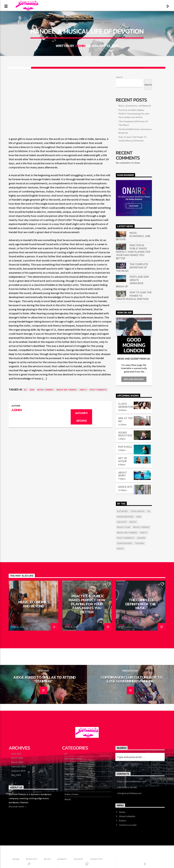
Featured (69, 769)
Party (83, 390)
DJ (64, 23)
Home (122, 812)
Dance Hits (125, 487)
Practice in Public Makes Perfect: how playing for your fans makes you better (134, 114)
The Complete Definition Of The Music (132, 268)
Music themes (45, 390)
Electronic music (73, 759)
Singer (141, 538)
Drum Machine (125, 517)
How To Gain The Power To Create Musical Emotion (134, 296)
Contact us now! (128, 825)
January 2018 (18, 771)
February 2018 (19, 766)
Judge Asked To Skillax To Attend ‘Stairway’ (44, 679)
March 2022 (17, 758)
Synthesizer (125, 543)
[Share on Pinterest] (87, 68)
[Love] (154, 68)
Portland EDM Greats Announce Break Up (132, 282)
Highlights (70, 774)
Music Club (124, 527)
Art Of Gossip (123, 460)
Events (72, 23)
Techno (140, 543)
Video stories (72, 794)
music (133, 522)
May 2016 (16, 775)
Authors (123, 511)
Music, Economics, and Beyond (135, 106)
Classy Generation (126, 405)
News (81, 23)
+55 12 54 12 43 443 (127, 787)
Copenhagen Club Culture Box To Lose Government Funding (131, 679)
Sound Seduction (125, 434)
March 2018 (17, 762)
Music (121, 584)
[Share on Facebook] (42, 68)
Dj (25, 390)
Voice (120, 549)
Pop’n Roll (125, 447)
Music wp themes (67, 390)
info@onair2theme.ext (129, 793)
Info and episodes (134, 379)
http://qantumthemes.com (132, 781)
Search (119, 77)
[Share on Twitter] (65, 68)
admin (80, 46)
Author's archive (81, 417)
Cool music (138, 511)
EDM (32, 390)
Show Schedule (127, 816)
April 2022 (16, 754)
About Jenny (123, 474)
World (108, 23)
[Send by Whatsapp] (132, 68)
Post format (94, 23)
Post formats (98, 390)
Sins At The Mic (125, 420)
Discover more (18, 807)
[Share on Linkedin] (109, 68)
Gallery (122, 522)
